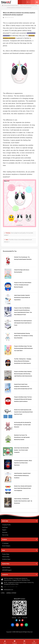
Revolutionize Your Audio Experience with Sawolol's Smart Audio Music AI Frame (23, 323)
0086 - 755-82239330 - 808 (11, 587)
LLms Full (25, 618)
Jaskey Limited (11, 593)
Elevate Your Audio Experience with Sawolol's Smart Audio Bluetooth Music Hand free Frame (23, 412)
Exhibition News (6, 559)
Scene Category (6, 546)
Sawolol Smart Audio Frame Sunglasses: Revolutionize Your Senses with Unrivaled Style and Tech (23, 386)
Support (4, 530)
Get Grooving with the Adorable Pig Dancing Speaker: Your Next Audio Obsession (23, 425)
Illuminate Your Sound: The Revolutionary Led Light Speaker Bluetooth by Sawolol (22, 437)
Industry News (15, 5)
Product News (6, 554)
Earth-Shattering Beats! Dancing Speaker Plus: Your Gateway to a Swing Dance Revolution (23, 336)
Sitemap (14, 618)
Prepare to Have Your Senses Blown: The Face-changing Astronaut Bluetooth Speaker (23, 285)
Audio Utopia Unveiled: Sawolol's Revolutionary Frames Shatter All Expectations (22, 297)
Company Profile (6, 525)
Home (4, 5)
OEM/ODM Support (7, 570)
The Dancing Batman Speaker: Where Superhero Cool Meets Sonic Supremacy (23, 463)
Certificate (5, 527)
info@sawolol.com (8, 590)
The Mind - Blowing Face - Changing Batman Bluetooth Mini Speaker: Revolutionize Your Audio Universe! (23, 361)
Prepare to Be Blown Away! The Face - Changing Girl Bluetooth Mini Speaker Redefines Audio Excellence (23, 399)
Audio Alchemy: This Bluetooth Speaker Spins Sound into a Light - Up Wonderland (23, 501)
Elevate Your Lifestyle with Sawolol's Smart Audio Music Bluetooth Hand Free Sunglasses (23, 488)
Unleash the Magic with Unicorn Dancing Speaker (22, 271)
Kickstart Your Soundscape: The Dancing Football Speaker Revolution (23, 258)
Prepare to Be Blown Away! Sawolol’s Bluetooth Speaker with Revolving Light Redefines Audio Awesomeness (23, 374)
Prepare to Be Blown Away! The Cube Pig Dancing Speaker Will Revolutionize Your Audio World (23, 348)
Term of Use (5, 535)
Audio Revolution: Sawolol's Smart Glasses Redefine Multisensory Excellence (22, 475)
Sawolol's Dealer (6, 567)
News (9, 5)
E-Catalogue (5, 543)
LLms (19, 618)
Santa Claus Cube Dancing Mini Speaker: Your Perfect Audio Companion (21, 450)
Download (5, 532)
